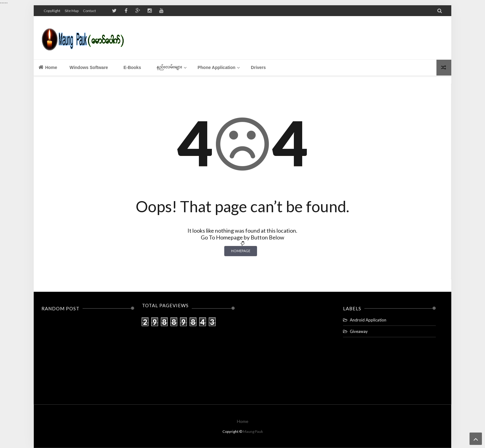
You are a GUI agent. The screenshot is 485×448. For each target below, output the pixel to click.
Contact (89, 11)
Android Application (368, 320)
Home (48, 67)
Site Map (72, 11)
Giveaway (359, 331)
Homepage (241, 251)
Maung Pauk (253, 431)
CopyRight (52, 11)
